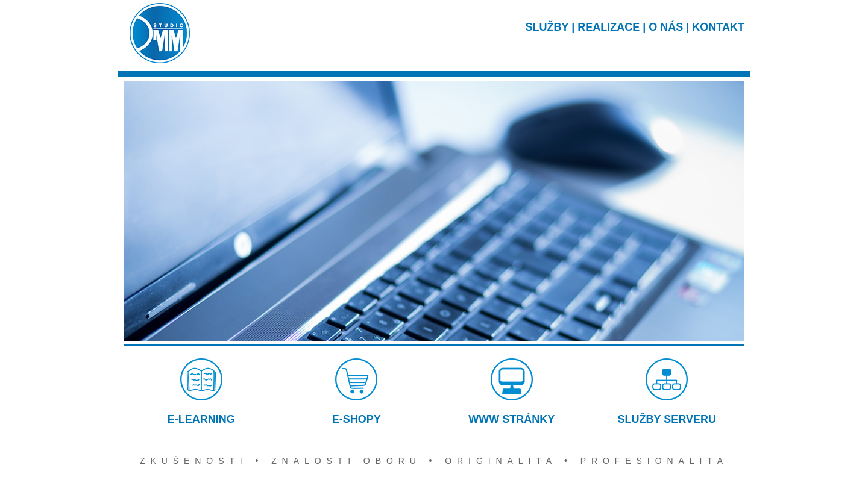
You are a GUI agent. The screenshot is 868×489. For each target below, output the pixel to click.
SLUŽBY (547, 27)
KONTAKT (718, 27)
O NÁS (666, 27)
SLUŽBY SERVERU (667, 392)
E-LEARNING (201, 392)
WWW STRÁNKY (511, 392)
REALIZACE (609, 27)
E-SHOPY (357, 392)
